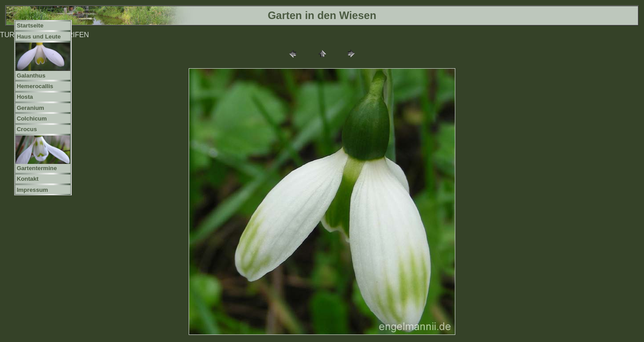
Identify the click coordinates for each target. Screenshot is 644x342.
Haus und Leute (39, 37)
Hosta (25, 97)
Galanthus (31, 76)
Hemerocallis (35, 86)
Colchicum (32, 119)
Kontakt (28, 179)
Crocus (27, 129)
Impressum (33, 190)
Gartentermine (37, 168)
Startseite (30, 25)
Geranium (31, 108)
